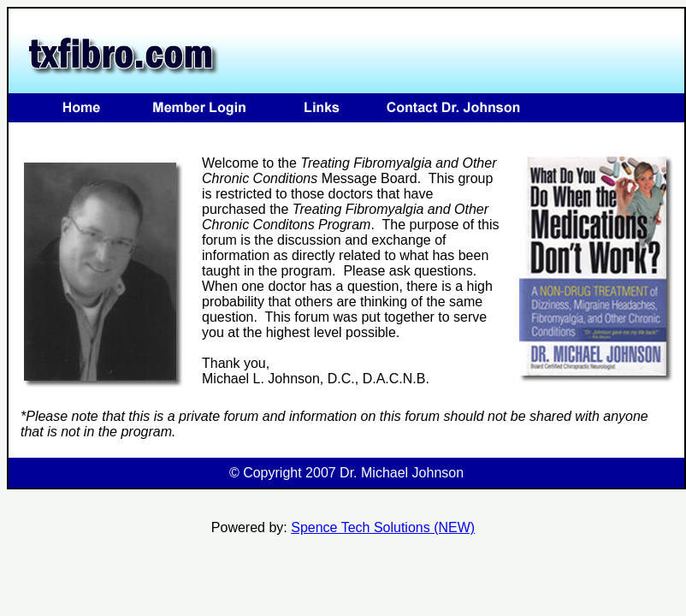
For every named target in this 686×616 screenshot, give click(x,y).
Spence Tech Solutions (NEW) (383, 527)
